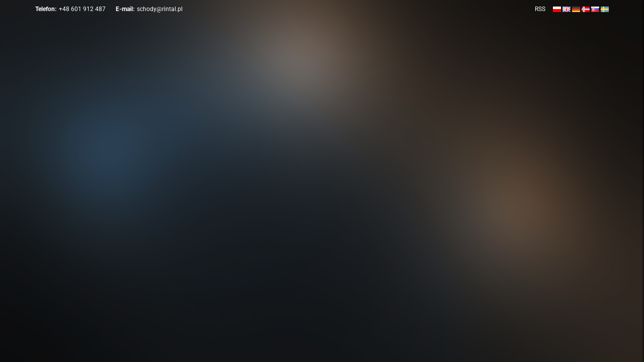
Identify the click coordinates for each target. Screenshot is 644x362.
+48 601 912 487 (82, 9)
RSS (540, 9)
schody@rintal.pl (160, 9)
